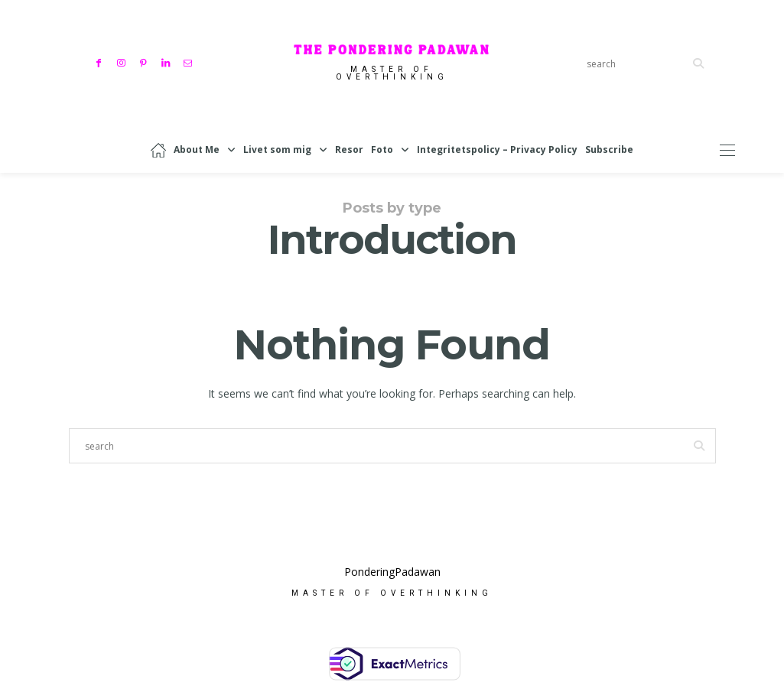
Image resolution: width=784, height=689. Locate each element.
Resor (349, 149)
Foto (382, 149)
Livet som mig (277, 149)
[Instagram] (123, 62)
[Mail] (189, 62)
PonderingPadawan (392, 573)
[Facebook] (101, 62)
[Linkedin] (167, 62)
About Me (197, 149)
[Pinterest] (145, 62)
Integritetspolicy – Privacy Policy (497, 149)
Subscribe (609, 149)
